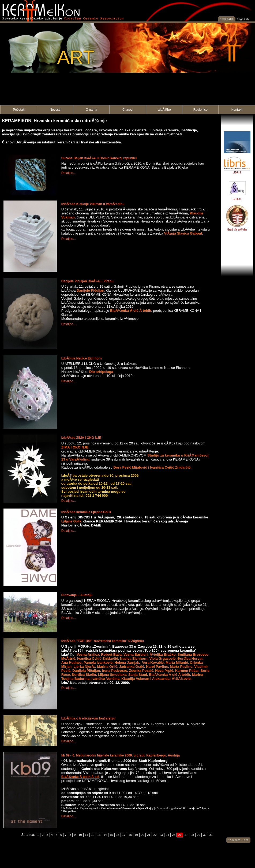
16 (118, 835)
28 (192, 835)
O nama (91, 110)
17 (124, 835)
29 (198, 835)
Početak (19, 110)
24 (167, 835)
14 (105, 835)
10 (80, 835)
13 (99, 835)
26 (180, 835)
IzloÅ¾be (164, 110)
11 (87, 835)
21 (149, 835)
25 (174, 835)
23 (161, 835)
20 (142, 835)
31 (211, 835)
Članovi (128, 110)
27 (186, 835)
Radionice (200, 110)
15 (111, 835)
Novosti (55, 110)
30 (205, 835)
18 (130, 835)
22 (155, 835)
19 (136, 835)
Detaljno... (69, 173)
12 (93, 835)
